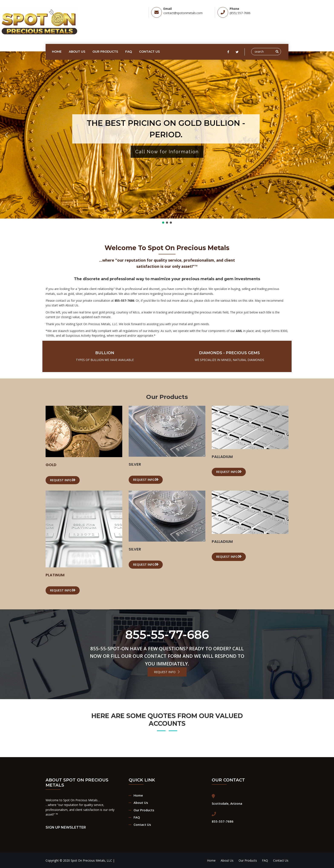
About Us (77, 52)
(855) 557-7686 (240, 13)
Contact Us (149, 52)
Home (57, 52)
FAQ (129, 52)
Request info (63, 480)
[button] (7, 135)
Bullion (105, 353)
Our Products (105, 52)
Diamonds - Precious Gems (229, 353)
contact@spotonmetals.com (183, 13)
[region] (167, 138)
